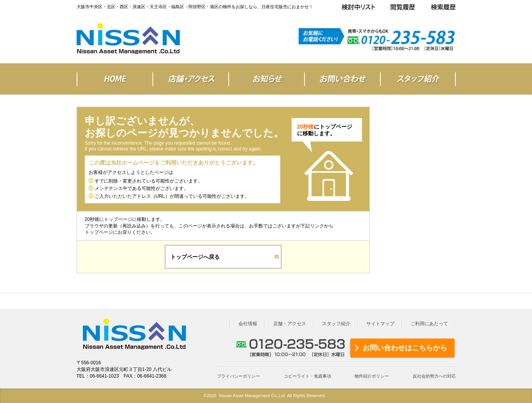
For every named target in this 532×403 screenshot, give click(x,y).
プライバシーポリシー (238, 376)
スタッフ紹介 (336, 324)
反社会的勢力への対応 (434, 376)
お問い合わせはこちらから (405, 348)
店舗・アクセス (290, 324)
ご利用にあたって (429, 324)
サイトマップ (380, 324)
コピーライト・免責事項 (307, 376)
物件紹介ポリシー (372, 376)
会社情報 (248, 324)
